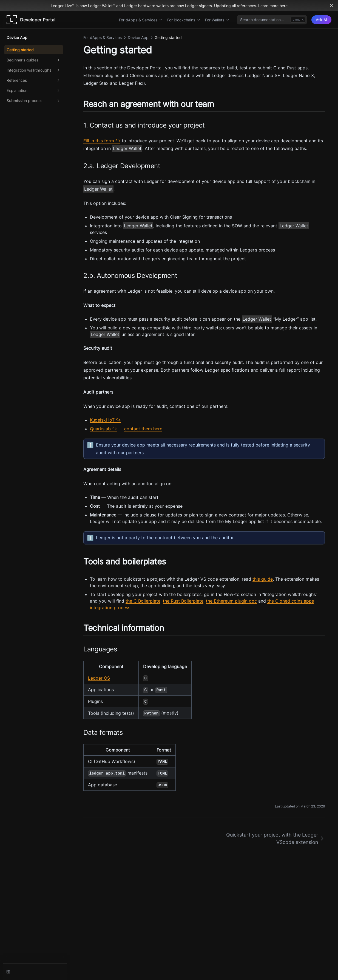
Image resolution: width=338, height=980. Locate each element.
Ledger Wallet (127, 148)
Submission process (34, 101)
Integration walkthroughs (34, 70)
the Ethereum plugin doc (231, 601)
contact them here (143, 429)
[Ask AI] (321, 20)
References (34, 80)
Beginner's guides (34, 60)
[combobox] (272, 20)
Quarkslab (100, 429)
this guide (263, 579)
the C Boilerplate (143, 601)
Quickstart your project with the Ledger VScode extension (275, 838)
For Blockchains (184, 20)
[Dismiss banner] (331, 5)
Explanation (34, 91)
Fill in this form (99, 141)
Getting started (20, 50)
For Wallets (217, 20)
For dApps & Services (141, 20)
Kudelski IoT (102, 420)
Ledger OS (99, 678)
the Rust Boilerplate (183, 601)
